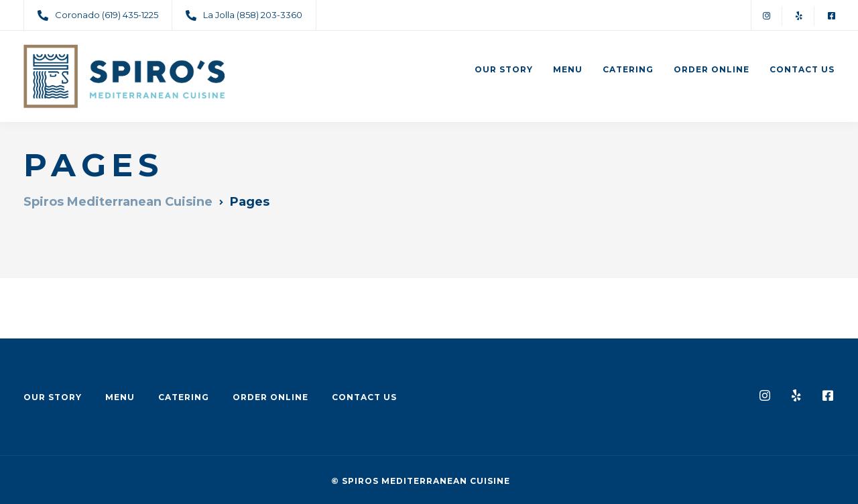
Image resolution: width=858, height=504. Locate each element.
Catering (628, 69)
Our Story (504, 69)
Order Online (712, 69)
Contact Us (802, 69)
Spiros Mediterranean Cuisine (426, 481)
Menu (568, 69)
